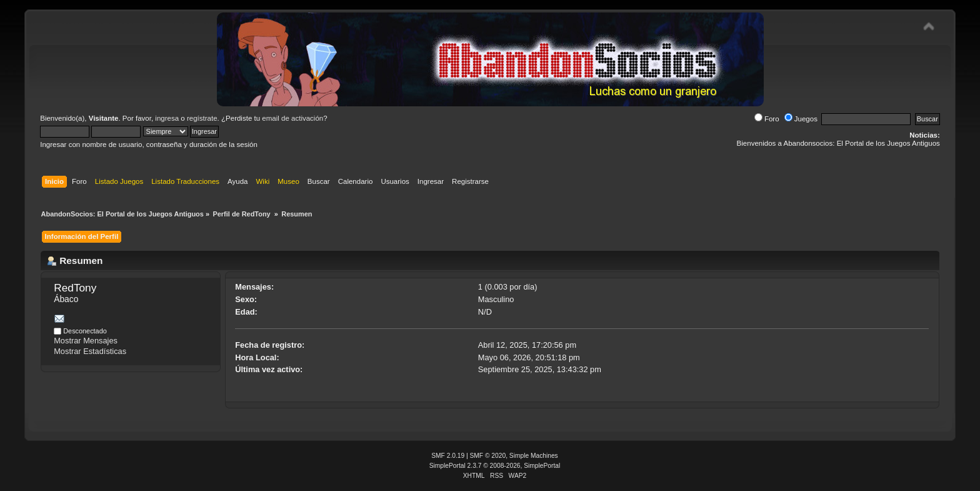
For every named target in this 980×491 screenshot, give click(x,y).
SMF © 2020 (488, 456)
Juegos (801, 119)
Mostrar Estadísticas (90, 351)
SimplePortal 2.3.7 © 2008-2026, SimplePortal (495, 466)
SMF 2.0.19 (448, 456)
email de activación (292, 118)
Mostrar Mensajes (86, 341)
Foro (767, 119)
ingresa (167, 118)
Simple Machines (534, 456)
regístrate (202, 118)
